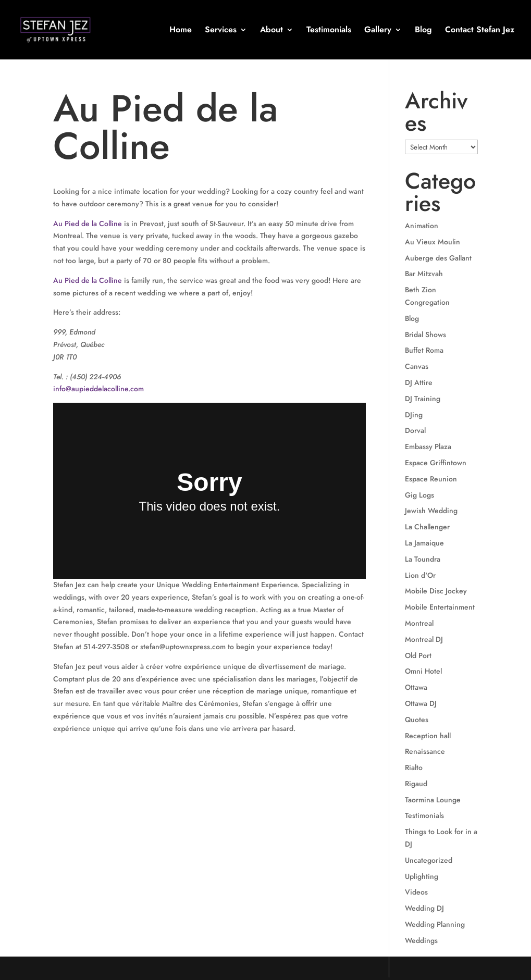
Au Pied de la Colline (88, 224)
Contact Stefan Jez (480, 31)
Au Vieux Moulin (433, 242)
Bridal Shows (425, 334)
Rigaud (416, 784)
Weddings (421, 940)
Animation (422, 226)
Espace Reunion (431, 479)
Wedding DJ (424, 908)
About (271, 31)
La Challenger (427, 527)
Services (221, 31)
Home (181, 31)
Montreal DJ (424, 639)
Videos (416, 892)
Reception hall (428, 736)
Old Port (418, 655)
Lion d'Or (420, 575)
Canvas (417, 366)
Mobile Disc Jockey (436, 591)
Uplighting (422, 876)
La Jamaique (424, 543)
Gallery (378, 31)
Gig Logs (419, 495)
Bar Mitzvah (424, 274)
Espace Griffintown (436, 463)
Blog (423, 31)
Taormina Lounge (433, 800)
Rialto (414, 767)
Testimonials (329, 31)
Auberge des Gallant (438, 258)
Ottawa (416, 687)
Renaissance (425, 751)
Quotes (417, 720)
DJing (414, 415)
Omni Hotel (423, 671)
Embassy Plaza (428, 446)
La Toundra (423, 559)
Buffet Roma (424, 350)
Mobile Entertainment (440, 607)
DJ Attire (419, 382)
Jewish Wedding (431, 511)
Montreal (419, 623)
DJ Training (423, 399)
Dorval (415, 430)
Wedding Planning (435, 924)
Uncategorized (429, 860)
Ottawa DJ (421, 703)
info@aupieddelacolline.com (98, 389)
